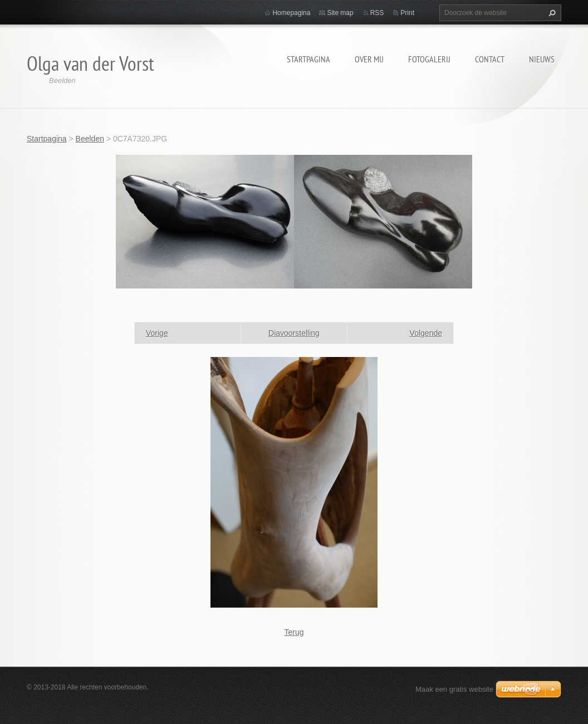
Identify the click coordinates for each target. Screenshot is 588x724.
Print (407, 13)
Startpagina (308, 59)
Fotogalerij (429, 59)
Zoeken (551, 13)
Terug (294, 632)
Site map (340, 13)
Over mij (369, 59)
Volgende (426, 333)
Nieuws (542, 59)
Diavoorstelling (294, 333)
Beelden (90, 139)
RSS (377, 13)
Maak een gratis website (454, 689)
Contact (490, 59)
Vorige (157, 333)
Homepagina (291, 13)
